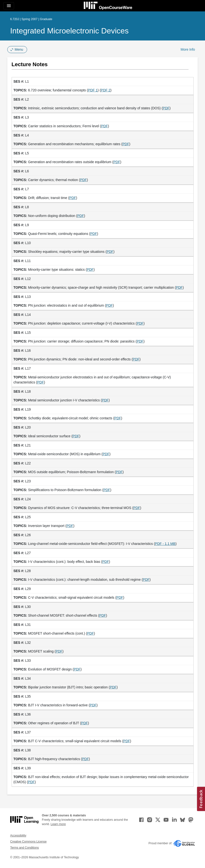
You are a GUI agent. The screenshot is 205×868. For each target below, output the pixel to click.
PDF (166, 108)
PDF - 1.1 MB (165, 544)
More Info (188, 49)
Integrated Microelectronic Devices (69, 31)
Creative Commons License (28, 842)
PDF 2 (106, 90)
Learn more (58, 824)
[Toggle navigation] (9, 6)
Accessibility (18, 836)
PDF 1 (93, 90)
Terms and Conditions (24, 848)
